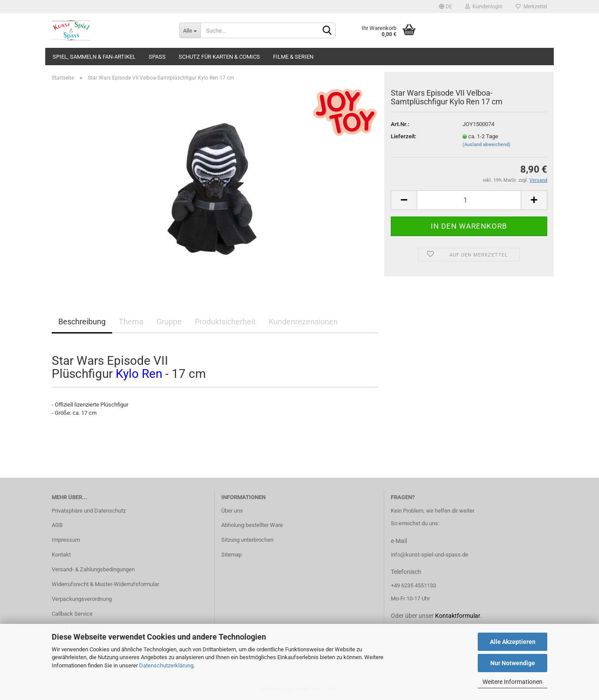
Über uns (232, 511)
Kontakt (61, 555)
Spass (157, 57)
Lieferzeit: (404, 136)
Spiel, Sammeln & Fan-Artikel (94, 57)
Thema (131, 322)
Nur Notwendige (513, 663)
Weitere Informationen (512, 682)
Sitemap (231, 555)
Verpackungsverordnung (82, 599)
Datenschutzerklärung (166, 665)
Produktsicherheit (225, 322)
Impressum (66, 540)
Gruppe (169, 322)
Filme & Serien (293, 57)
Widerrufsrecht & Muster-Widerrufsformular (105, 584)
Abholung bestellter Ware (252, 525)
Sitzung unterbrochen (247, 540)
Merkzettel (531, 7)
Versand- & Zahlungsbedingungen (93, 569)
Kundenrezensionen (303, 322)
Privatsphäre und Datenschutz (89, 511)
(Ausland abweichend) (486, 145)
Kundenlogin (484, 7)
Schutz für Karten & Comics (219, 57)
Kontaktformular (458, 616)
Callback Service (72, 614)
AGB (57, 525)
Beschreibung (82, 322)
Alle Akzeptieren (513, 642)
